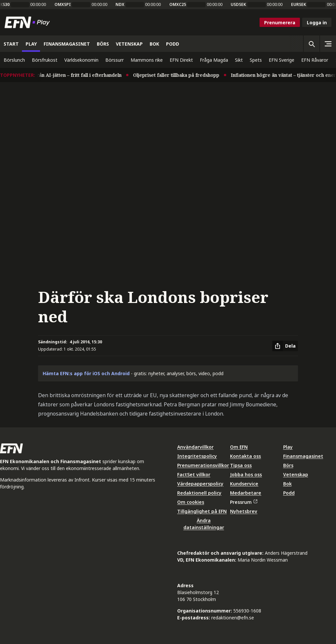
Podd (289, 493)
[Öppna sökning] (311, 44)
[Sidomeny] (328, 44)
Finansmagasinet (303, 456)
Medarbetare (246, 493)
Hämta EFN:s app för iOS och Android (86, 373)
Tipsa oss (241, 465)
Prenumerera (280, 22)
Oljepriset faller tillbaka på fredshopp (180, 75)
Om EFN (239, 447)
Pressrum (243, 502)
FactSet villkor (194, 474)
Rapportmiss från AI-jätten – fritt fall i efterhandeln (67, 75)
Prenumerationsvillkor (203, 465)
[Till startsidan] (29, 22)
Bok (287, 484)
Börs (288, 465)
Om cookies (191, 502)
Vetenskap (296, 474)
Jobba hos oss (246, 474)
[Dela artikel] (285, 346)
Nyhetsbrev (244, 511)
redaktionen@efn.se (233, 618)
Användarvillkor (195, 447)
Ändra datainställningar (204, 524)
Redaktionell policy (199, 493)
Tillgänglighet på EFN (202, 511)
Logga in (317, 22)
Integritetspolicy (197, 456)
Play (288, 447)
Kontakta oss (245, 456)
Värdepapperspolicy (200, 484)
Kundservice (244, 484)
